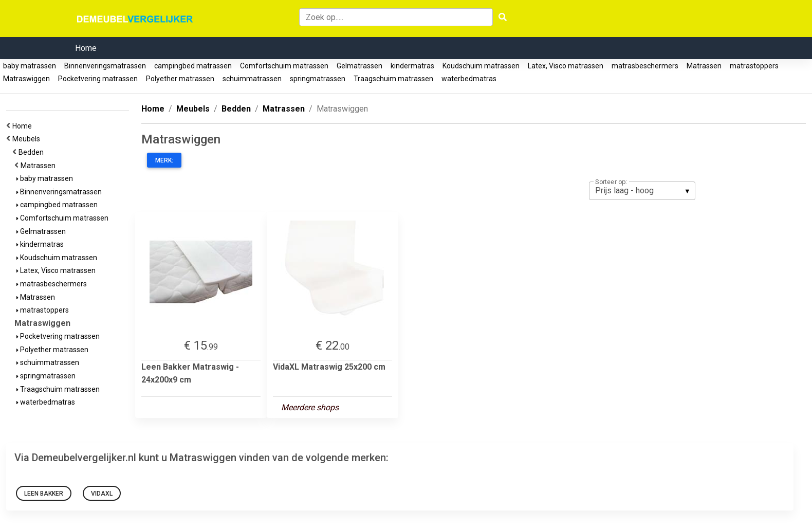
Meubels (28, 139)
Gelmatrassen (359, 66)
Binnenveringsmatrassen (105, 66)
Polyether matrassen (180, 79)
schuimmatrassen (252, 79)
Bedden (33, 152)
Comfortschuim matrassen (284, 66)
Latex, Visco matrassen (566, 66)
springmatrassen (318, 79)
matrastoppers (754, 66)
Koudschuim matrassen (481, 66)
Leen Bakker (44, 494)
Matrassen (704, 66)
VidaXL (102, 494)
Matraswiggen (26, 79)
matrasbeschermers (645, 66)
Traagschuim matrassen (393, 79)
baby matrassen (30, 66)
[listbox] (642, 191)
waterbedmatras (469, 79)
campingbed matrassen (193, 66)
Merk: (164, 160)
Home (86, 48)
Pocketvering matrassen (98, 79)
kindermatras (412, 66)
